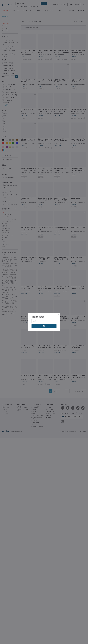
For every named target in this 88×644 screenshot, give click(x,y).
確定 (44, 326)
